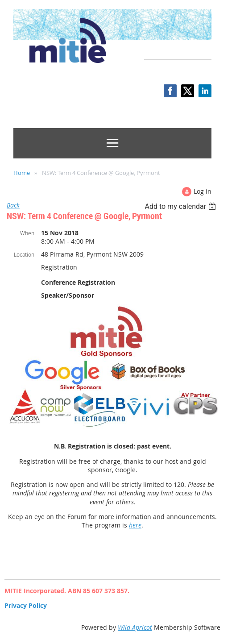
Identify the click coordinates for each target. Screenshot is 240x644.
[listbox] (181, 206)
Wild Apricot (135, 627)
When (27, 233)
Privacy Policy (26, 605)
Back (13, 205)
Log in (203, 191)
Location (24, 254)
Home (22, 173)
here (135, 525)
